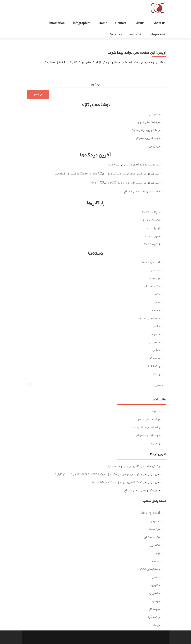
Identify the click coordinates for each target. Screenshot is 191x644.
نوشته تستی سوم (149, 122)
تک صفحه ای (152, 286)
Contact (121, 23)
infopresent (157, 34)
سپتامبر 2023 (151, 212)
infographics (82, 23)
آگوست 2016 (151, 220)
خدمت (156, 310)
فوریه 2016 (152, 236)
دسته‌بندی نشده (150, 318)
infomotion (57, 23)
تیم (158, 302)
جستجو (95, 84)
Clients (140, 23)
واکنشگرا (154, 366)
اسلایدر (155, 270)
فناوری (156, 334)
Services (116, 34)
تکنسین (155, 294)
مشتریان (155, 342)
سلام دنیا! (154, 114)
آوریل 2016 (152, 228)
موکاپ (156, 350)
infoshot (136, 34)
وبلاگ (156, 374)
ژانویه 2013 (152, 244)
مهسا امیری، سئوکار (148, 138)
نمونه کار (154, 358)
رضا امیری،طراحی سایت (145, 130)
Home (103, 23)
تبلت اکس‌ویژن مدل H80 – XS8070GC (116, 183)
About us (159, 23)
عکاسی (156, 326)
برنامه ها (154, 278)
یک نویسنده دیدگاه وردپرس (142, 165)
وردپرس (154, 146)
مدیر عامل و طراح (135, 191)
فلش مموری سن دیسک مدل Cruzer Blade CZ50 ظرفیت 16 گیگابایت (98, 174)
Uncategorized (150, 262)
